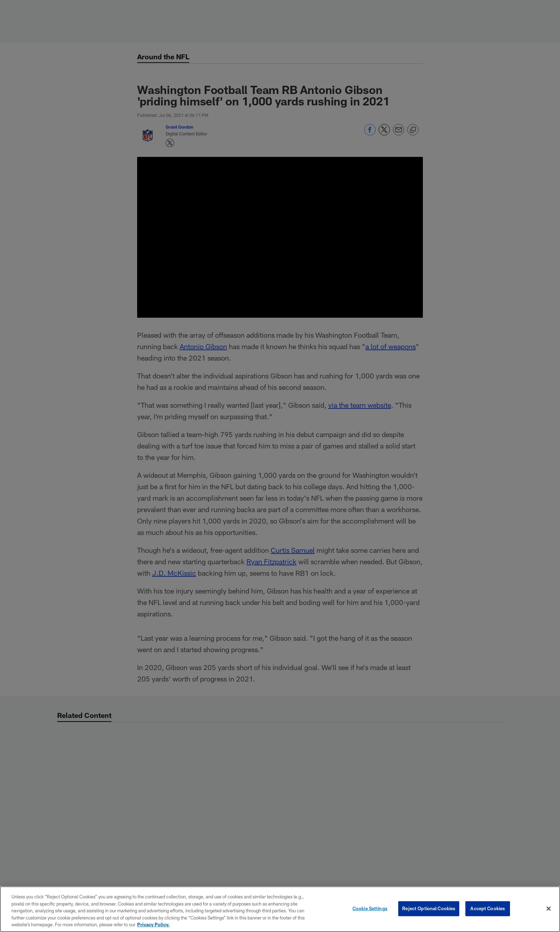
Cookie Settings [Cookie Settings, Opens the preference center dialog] (370, 908)
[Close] (549, 909)
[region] (280, 909)
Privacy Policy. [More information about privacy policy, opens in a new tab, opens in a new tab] (153, 924)
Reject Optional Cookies (429, 908)
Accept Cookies (488, 908)
